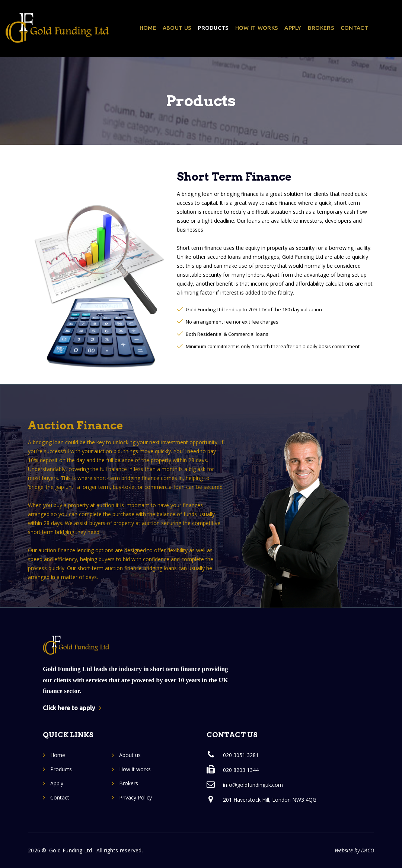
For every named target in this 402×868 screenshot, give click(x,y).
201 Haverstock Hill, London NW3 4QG (270, 800)
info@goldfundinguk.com (253, 785)
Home (148, 28)
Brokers (321, 28)
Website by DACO (354, 850)
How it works (257, 28)
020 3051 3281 (241, 755)
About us (177, 28)
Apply (293, 28)
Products (213, 28)
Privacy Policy (135, 797)
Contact (354, 28)
